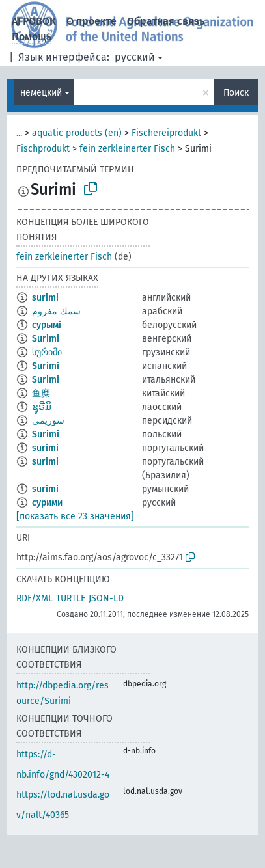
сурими (47, 503)
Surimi (46, 339)
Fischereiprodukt (166, 133)
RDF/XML (35, 598)
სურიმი (47, 352)
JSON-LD (106, 598)
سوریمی (48, 421)
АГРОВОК (34, 21)
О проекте (91, 21)
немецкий (41, 93)
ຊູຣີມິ (42, 407)
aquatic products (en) (77, 133)
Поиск (236, 93)
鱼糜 (41, 393)
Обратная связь (166, 21)
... (19, 133)
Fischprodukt (43, 149)
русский (135, 57)
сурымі (47, 325)
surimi (45, 298)
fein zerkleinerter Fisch (127, 149)
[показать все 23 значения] (75, 516)
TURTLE (71, 598)
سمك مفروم (56, 311)
